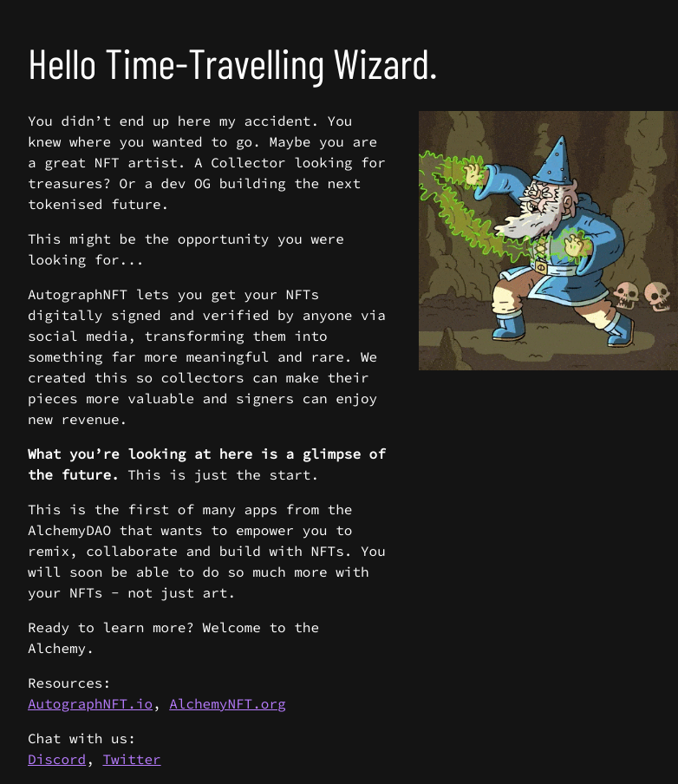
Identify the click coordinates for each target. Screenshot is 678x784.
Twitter (131, 760)
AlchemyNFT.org (227, 704)
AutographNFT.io (90, 704)
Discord (57, 760)
